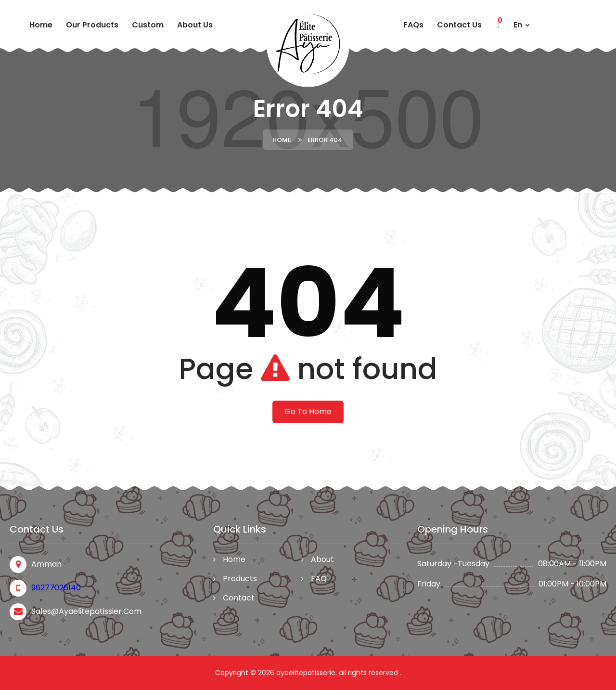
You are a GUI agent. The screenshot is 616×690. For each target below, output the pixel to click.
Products (240, 579)
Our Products (92, 25)
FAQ (319, 579)
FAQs (413, 25)
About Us (195, 25)
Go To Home (308, 411)
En (522, 25)
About (322, 559)
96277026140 (56, 588)
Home (41, 25)
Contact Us (459, 25)
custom (148, 25)
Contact (239, 598)
